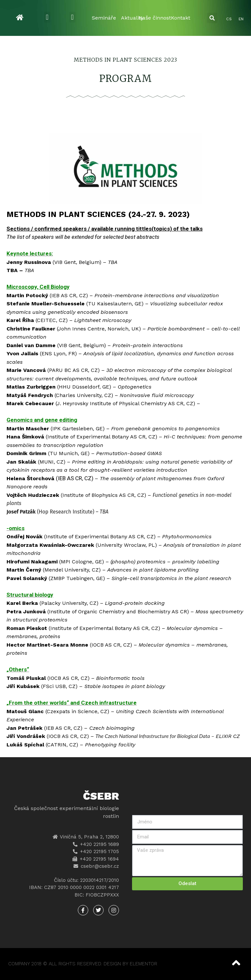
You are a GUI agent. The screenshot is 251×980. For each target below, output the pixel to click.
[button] (47, 17)
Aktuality (132, 18)
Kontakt (181, 18)
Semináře (104, 18)
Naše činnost (155, 18)
